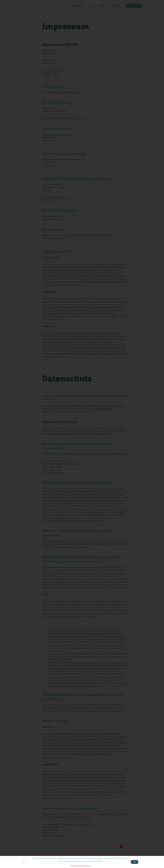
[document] (82, 434)
